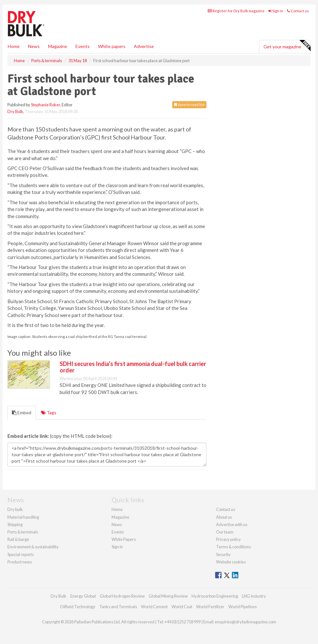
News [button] (34, 46)
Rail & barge (18, 539)
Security (223, 554)
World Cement (154, 607)
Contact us (298, 11)
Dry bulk (15, 509)
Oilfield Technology (78, 607)
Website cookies (231, 562)
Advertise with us (232, 524)
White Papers (124, 539)
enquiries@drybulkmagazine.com (245, 622)
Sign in (276, 11)
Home (14, 46)
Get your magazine (287, 46)
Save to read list (189, 105)
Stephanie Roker (45, 105)
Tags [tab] (49, 413)
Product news (20, 562)
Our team (225, 532)
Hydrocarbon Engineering (215, 596)
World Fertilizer (210, 607)
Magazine (58, 46)
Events (83, 46)
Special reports (21, 554)
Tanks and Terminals (118, 607)
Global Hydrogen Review (122, 596)
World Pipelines (243, 607)
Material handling (23, 517)
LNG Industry (254, 596)
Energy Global (83, 596)
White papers (112, 46)
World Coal (182, 607)
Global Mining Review (168, 596)
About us (224, 517)
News (117, 524)
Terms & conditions (234, 547)
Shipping (15, 524)
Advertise (144, 46)
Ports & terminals (23, 532)
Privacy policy (229, 539)
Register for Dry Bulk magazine (236, 11)
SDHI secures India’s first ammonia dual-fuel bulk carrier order (133, 367)
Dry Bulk (15, 111)
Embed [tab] (22, 413)
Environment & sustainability (33, 547)
